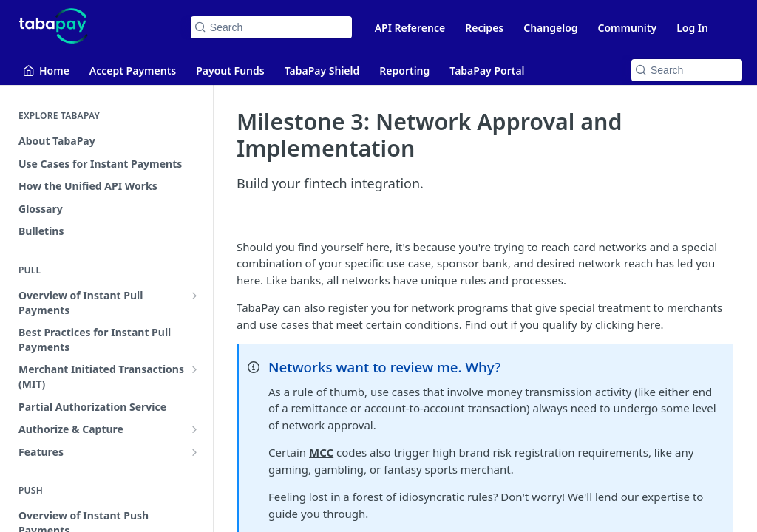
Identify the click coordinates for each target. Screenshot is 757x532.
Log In (692, 28)
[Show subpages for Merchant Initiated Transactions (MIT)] (194, 369)
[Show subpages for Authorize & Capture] (194, 429)
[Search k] (271, 27)
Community (628, 28)
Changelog (550, 28)
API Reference (410, 28)
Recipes (484, 28)
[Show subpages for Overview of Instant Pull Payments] (194, 296)
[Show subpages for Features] (194, 452)
